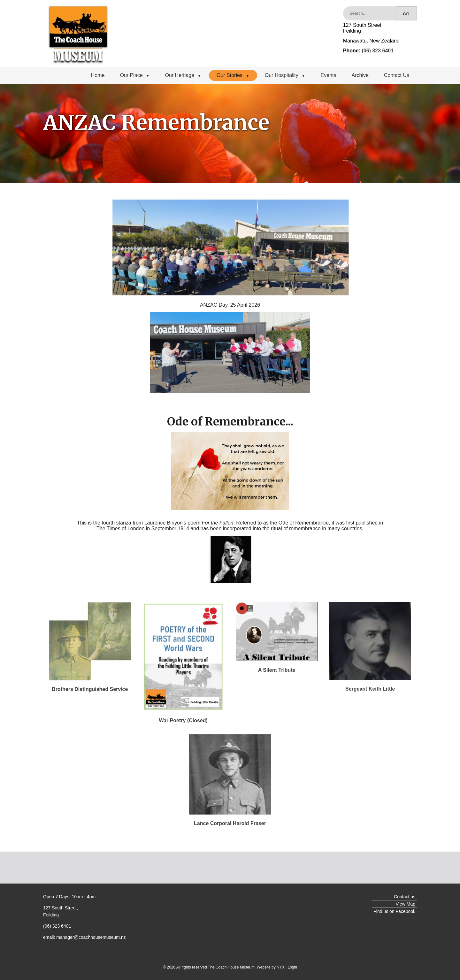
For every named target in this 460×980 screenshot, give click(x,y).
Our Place (135, 75)
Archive (360, 75)
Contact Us (397, 75)
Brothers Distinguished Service (90, 689)
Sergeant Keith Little (370, 689)
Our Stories (233, 75)
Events (329, 75)
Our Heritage (183, 75)
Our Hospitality (285, 75)
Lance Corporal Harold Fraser (230, 823)
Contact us (405, 897)
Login (292, 967)
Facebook (406, 911)
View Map (406, 904)
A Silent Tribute (277, 670)
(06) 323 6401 (378, 51)
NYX (281, 967)
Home (98, 75)
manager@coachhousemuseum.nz (91, 937)
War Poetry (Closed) (183, 720)
